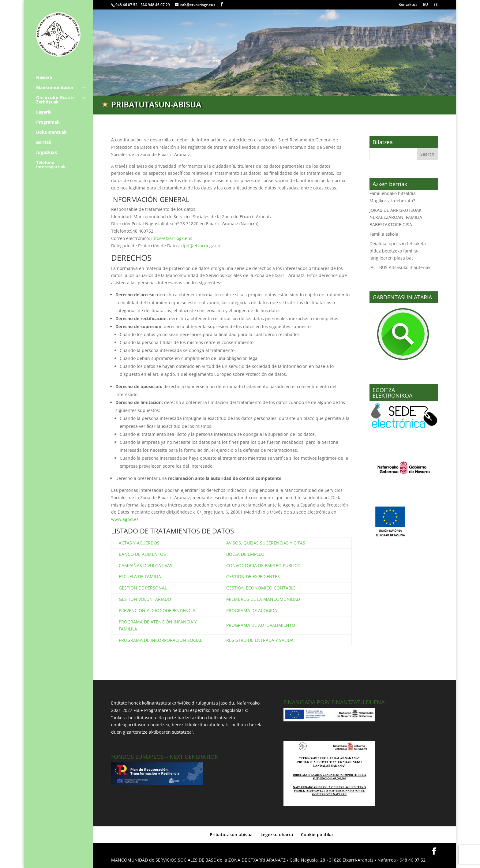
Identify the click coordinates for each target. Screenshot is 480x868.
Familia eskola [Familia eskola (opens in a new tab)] (384, 234)
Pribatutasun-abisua (231, 834)
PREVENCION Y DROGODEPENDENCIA (157, 610)
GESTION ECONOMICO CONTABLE (261, 588)
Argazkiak (47, 153)
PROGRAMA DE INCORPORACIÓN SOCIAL (160, 640)
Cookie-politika (317, 834)
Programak (48, 122)
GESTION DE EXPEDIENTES (253, 576)
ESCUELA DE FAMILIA (140, 576)
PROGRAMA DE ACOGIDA (252, 610)
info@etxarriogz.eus (172, 238)
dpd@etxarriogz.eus (202, 246)
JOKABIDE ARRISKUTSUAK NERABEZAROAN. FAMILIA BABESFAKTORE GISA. (396, 217)
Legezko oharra (277, 834)
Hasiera (44, 78)
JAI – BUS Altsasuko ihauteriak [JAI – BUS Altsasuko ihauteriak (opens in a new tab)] (400, 267)
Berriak (44, 143)
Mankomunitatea (54, 88)
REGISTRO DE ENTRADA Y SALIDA (260, 640)
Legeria (44, 112)
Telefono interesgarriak (51, 165)
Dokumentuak (51, 133)
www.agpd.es (125, 519)
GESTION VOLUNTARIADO (145, 599)
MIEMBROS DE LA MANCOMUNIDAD (263, 599)
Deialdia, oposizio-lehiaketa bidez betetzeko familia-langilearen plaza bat (398, 251)
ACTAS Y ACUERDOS (139, 543)
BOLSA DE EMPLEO (245, 554)
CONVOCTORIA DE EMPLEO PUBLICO (263, 565)
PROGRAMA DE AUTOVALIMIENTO (261, 625)
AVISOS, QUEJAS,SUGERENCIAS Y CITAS (266, 543)
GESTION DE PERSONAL (143, 588)
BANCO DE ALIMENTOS (142, 554)
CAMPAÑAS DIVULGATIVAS (146, 565)
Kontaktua (408, 5)
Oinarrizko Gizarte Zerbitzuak (55, 100)
